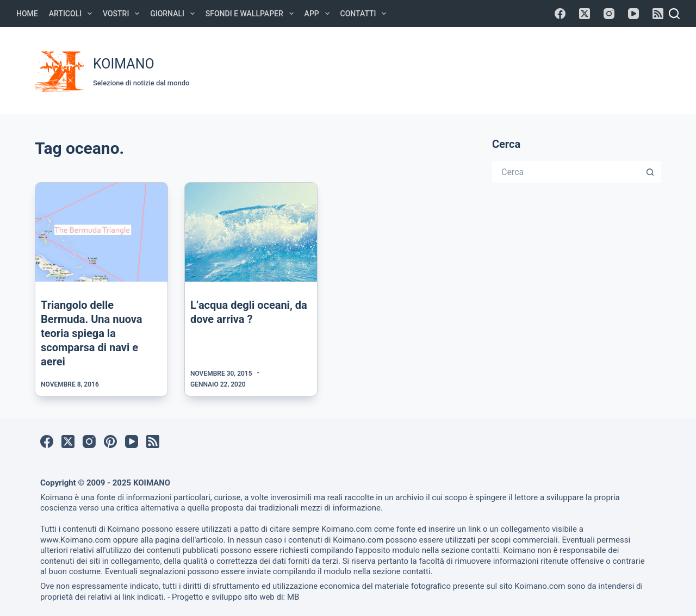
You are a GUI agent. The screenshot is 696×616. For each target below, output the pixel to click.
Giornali (175, 14)
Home (27, 14)
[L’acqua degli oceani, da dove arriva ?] (251, 232)
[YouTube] (633, 14)
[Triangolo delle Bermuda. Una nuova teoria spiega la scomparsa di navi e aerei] (101, 232)
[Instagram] (609, 14)
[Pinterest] (110, 441)
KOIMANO (124, 64)
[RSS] (658, 14)
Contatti (366, 14)
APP (319, 14)
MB (293, 597)
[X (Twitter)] (585, 14)
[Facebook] (560, 14)
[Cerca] (674, 14)
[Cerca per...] (566, 172)
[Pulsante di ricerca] (650, 172)
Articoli (73, 14)
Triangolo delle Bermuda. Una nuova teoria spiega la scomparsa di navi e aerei (91, 333)
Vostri (123, 14)
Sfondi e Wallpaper (252, 14)
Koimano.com (347, 529)
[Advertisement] (458, 69)
